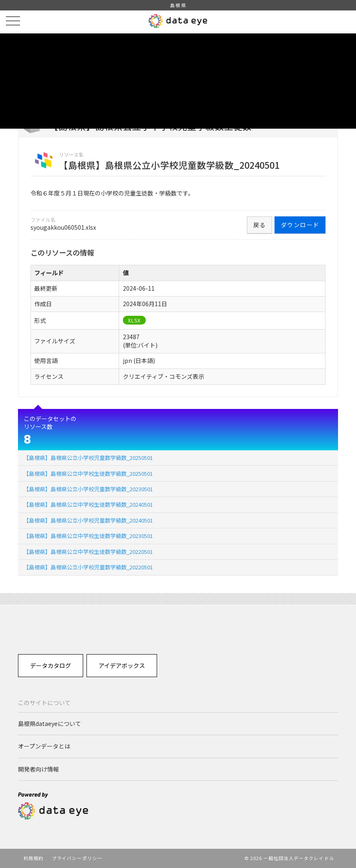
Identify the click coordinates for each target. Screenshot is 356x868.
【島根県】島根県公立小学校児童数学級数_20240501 (88, 520)
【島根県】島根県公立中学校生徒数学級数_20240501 (88, 504)
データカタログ (51, 665)
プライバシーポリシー (77, 858)
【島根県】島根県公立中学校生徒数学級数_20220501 (88, 552)
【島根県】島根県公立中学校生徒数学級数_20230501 (88, 536)
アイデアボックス (122, 665)
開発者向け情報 (38, 769)
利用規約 (33, 858)
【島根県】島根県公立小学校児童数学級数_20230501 (88, 489)
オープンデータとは (44, 746)
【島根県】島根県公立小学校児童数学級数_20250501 (88, 458)
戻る (260, 225)
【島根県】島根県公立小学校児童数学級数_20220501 (88, 567)
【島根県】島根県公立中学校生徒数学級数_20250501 (88, 473)
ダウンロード (300, 225)
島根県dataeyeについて (50, 723)
